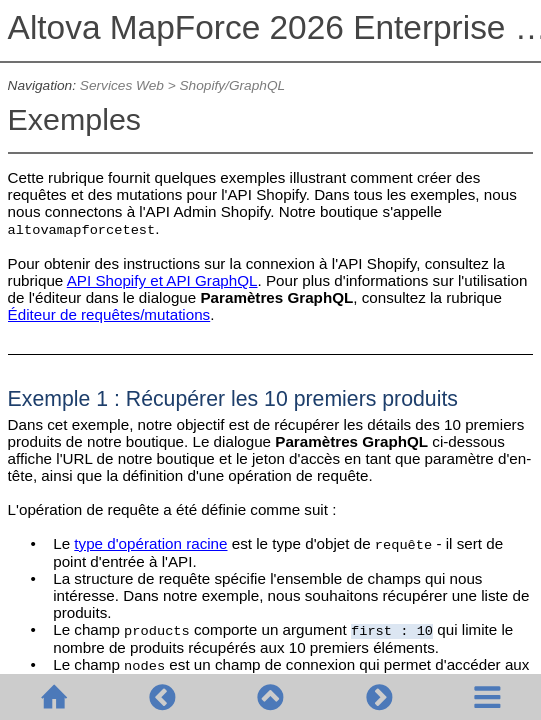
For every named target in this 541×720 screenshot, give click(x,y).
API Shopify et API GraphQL (162, 280)
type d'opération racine (150, 543)
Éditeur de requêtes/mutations (109, 314)
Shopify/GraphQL (232, 85)
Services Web (122, 85)
